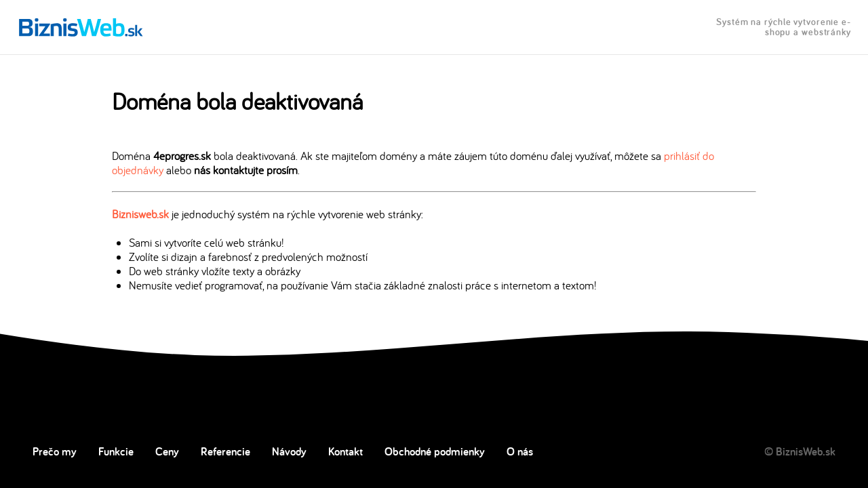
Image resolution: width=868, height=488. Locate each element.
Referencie (225, 451)
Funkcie (116, 451)
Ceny (167, 451)
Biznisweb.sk (140, 214)
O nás (520, 451)
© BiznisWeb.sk (800, 451)
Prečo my (55, 451)
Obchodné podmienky (435, 451)
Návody (289, 451)
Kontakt (346, 451)
